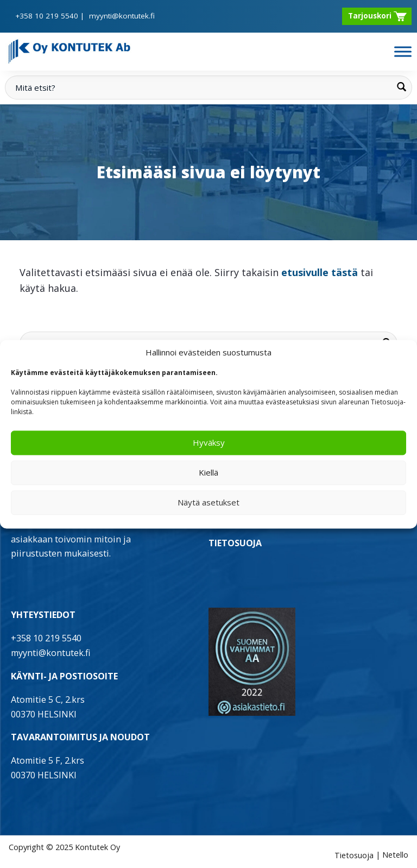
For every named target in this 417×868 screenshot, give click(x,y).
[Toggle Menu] (403, 51)
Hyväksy (209, 443)
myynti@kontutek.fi (122, 16)
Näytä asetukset (208, 503)
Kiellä (208, 473)
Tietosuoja (354, 855)
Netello (395, 855)
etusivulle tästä (320, 272)
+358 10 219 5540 (47, 16)
